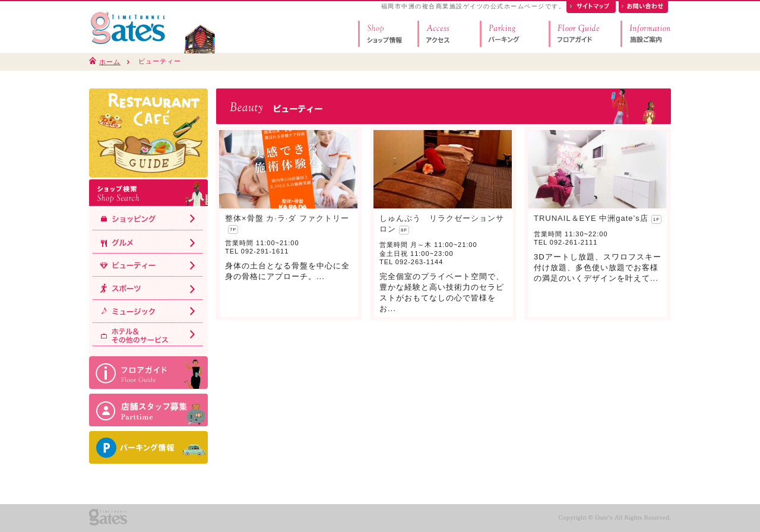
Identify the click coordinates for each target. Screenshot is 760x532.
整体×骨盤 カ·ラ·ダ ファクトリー (287, 218)
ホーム (110, 62)
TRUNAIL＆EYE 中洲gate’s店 (591, 218)
